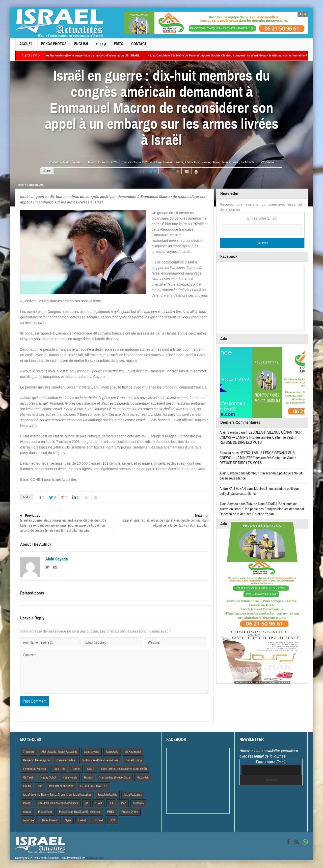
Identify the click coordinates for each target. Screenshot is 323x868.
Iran (40, 786)
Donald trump (134, 760)
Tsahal (82, 820)
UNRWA (98, 820)
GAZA (91, 769)
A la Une (156, 162)
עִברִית (101, 46)
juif (86, 803)
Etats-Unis (192, 162)
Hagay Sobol (48, 777)
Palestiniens (45, 812)
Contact (139, 46)
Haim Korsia (70, 777)
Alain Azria (112, 752)
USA (113, 820)
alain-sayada (92, 752)
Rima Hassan (50, 820)
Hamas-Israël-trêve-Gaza (115, 777)
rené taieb (29, 820)
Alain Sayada (72, 162)
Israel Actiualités (108, 795)
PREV (111, 812)
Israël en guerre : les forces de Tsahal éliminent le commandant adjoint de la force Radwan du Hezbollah (161, 520)
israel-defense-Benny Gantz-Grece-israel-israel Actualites (57, 795)
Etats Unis (59, 769)
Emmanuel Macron (35, 769)
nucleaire (138, 803)
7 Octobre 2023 (138, 162)
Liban (123, 803)
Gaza (215, 162)
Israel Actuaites (133, 795)
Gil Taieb (28, 777)
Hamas (225, 162)
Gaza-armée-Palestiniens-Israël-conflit (124, 769)
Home (20, 185)
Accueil (26, 46)
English (81, 46)
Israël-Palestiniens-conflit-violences (57, 803)
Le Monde (248, 162)
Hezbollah (143, 777)
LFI (111, 803)
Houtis (27, 786)
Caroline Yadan (66, 760)
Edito (119, 46)
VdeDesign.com (95, 858)
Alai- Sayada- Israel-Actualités (59, 752)
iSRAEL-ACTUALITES (94, 786)
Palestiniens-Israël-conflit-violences (80, 812)
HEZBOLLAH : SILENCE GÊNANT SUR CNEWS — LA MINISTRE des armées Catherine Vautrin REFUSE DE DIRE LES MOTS (261, 438)
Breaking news (173, 162)
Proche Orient (130, 812)
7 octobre (29, 752)
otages (27, 812)
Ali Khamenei (133, 752)
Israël (235, 162)
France (205, 162)
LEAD (98, 803)
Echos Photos (54, 46)
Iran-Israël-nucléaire (61, 786)
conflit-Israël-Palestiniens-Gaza (100, 760)
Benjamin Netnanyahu (36, 760)
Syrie (68, 820)
